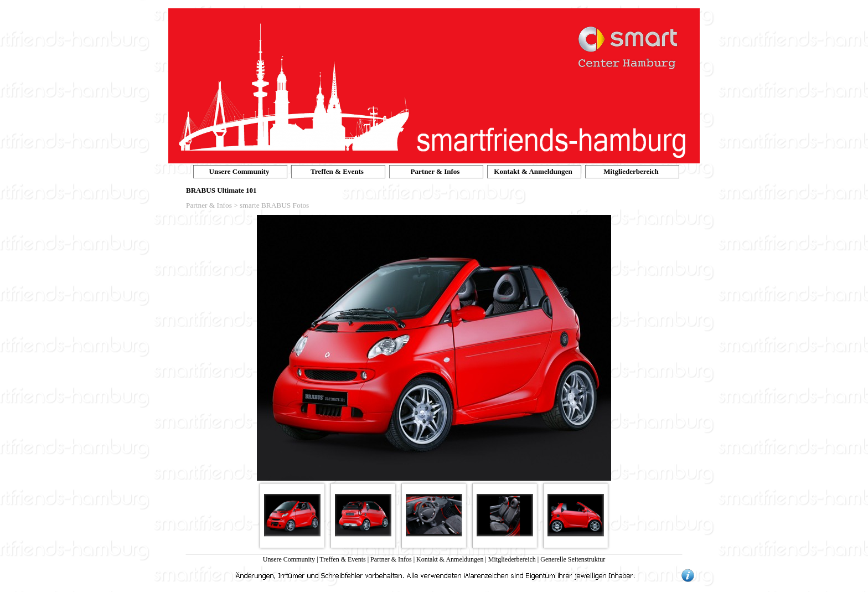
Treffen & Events (342, 559)
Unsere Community (289, 559)
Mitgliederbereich (512, 559)
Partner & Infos (391, 559)
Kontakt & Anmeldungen (450, 559)
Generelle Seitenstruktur (573, 559)
